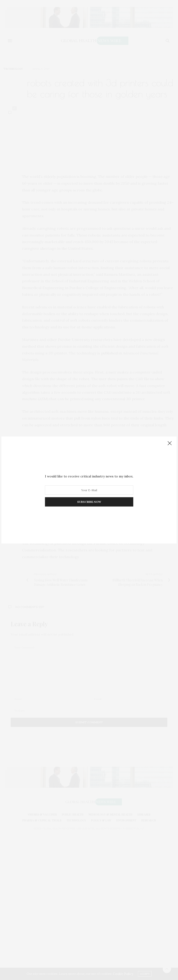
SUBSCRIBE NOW (89, 502)
